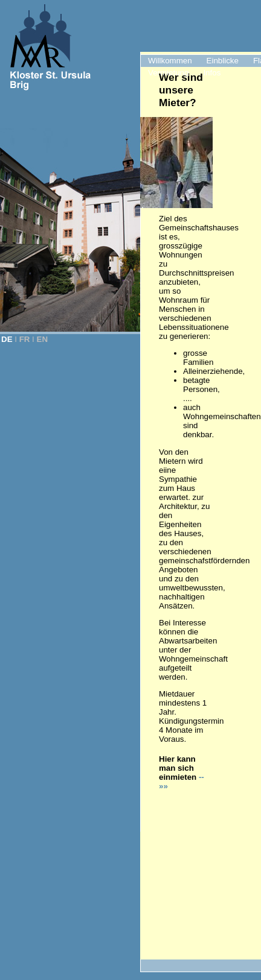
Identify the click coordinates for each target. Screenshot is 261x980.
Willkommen (170, 61)
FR (25, 339)
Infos (212, 73)
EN (43, 339)
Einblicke (223, 61)
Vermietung (168, 73)
